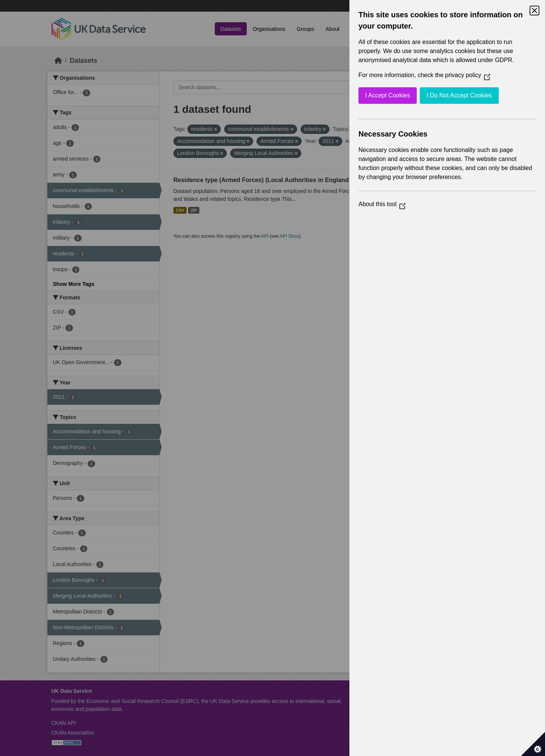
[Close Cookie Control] (534, 11)
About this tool (382, 204)
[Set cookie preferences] (533, 744)
